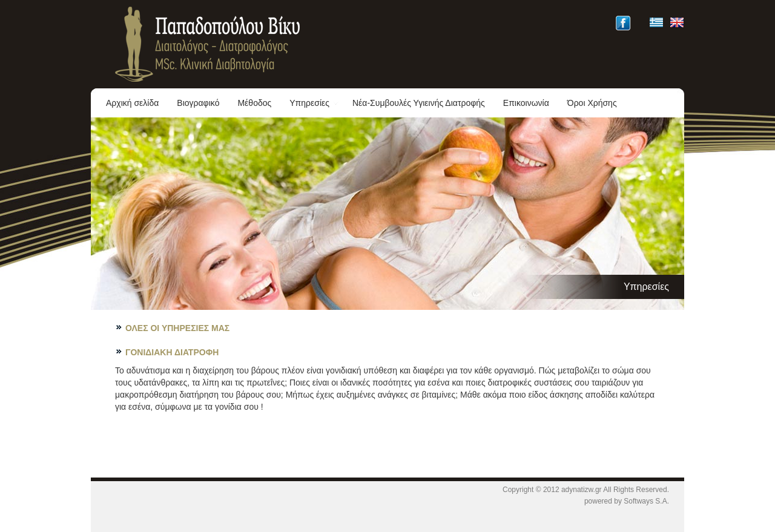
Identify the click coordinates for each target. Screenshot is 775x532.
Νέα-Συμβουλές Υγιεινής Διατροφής (419, 103)
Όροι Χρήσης (592, 103)
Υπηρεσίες (314, 103)
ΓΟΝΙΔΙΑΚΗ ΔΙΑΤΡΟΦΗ (172, 352)
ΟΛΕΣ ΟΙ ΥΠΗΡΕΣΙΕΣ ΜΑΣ (177, 328)
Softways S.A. (646, 501)
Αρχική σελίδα (132, 103)
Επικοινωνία (526, 103)
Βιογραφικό (198, 103)
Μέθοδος (254, 103)
